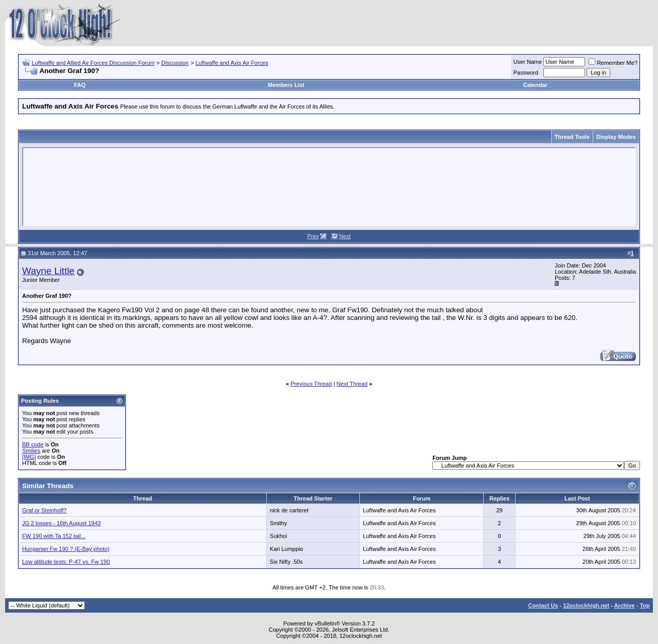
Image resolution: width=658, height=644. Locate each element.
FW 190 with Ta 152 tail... (54, 536)
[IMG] (29, 457)
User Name (528, 62)
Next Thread (352, 384)
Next (345, 236)
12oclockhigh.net (586, 605)
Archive (625, 605)
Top (645, 605)
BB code (33, 444)
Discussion (175, 63)
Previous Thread (311, 384)
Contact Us (543, 605)
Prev (313, 236)
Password (526, 73)
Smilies (31, 451)
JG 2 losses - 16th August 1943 (61, 523)
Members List (286, 85)
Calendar (535, 85)
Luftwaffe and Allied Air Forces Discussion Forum (93, 63)
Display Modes (616, 137)
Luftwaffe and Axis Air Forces (232, 63)
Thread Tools (572, 137)
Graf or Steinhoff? (44, 510)
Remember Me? (613, 63)
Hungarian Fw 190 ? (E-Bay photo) (66, 549)
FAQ (80, 85)
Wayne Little (48, 271)
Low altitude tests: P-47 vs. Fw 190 (66, 562)
